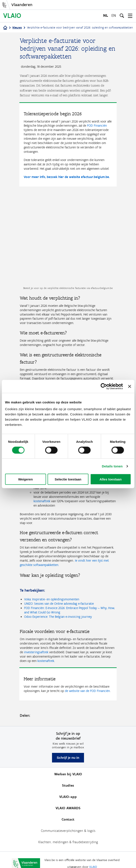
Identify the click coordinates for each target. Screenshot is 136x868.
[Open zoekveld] (122, 16)
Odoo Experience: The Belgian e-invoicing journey (58, 600)
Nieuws (17, 28)
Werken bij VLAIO (68, 757)
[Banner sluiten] (129, 386)
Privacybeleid (60, 858)
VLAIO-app (68, 780)
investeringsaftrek (36, 635)
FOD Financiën (97, 126)
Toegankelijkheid (85, 858)
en (114, 15)
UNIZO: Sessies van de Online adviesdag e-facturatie (59, 587)
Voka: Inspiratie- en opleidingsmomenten (52, 583)
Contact (68, 803)
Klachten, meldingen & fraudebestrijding (68, 825)
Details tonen (112, 466)
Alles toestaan (111, 479)
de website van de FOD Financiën (87, 674)
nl (106, 15)
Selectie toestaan (68, 479)
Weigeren (25, 479)
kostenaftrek (46, 644)
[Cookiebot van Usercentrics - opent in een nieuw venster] (104, 386)
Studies (68, 769)
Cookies (106, 858)
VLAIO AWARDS (68, 791)
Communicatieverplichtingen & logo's (68, 814)
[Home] (5, 28)
